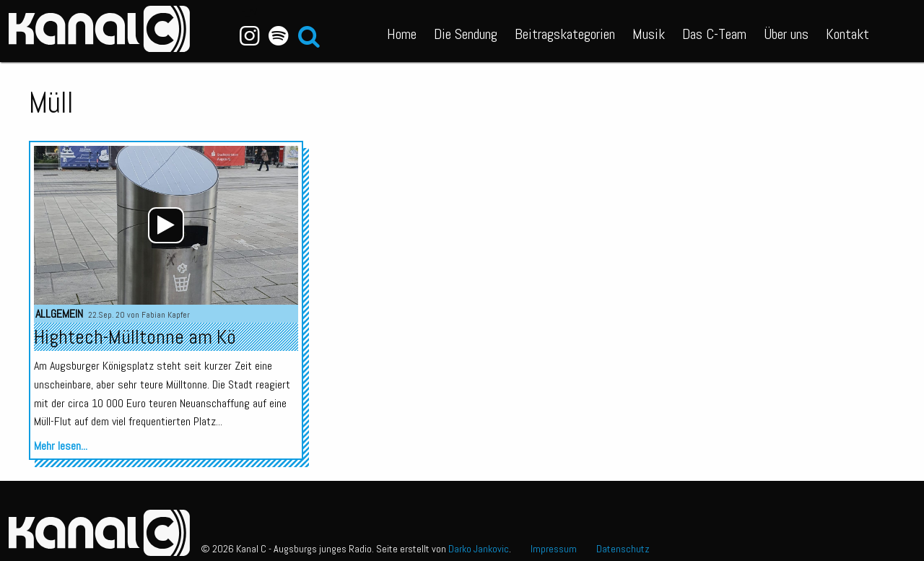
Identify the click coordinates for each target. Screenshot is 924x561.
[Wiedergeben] (166, 225)
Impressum (554, 549)
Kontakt (847, 34)
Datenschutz (623, 549)
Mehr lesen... (61, 446)
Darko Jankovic (479, 549)
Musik (649, 34)
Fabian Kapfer (166, 315)
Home (402, 34)
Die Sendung (466, 34)
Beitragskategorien (565, 34)
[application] (166, 225)
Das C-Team (714, 34)
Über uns (786, 34)
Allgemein (59, 314)
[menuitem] (402, 31)
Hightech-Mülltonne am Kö (135, 337)
